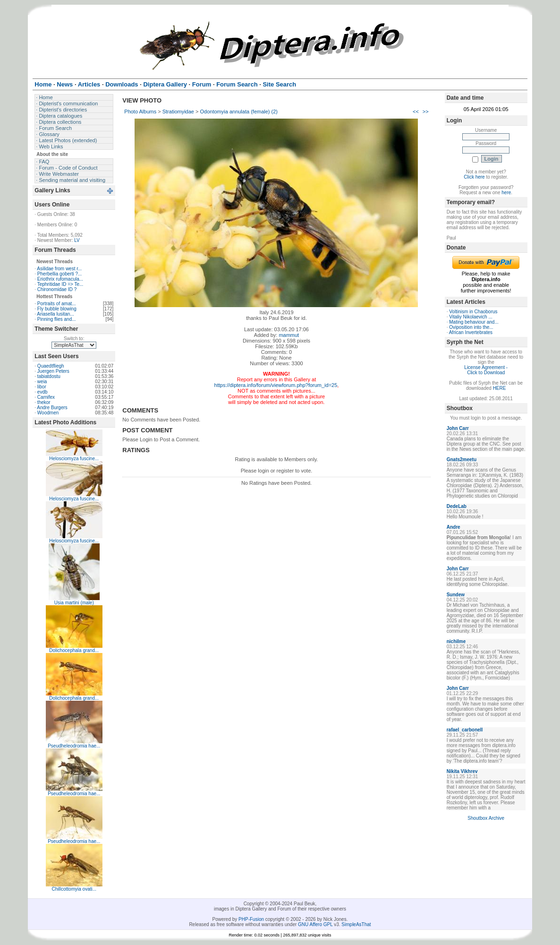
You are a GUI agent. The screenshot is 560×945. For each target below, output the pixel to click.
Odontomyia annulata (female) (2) (239, 112)
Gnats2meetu (462, 460)
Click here (474, 177)
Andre (454, 527)
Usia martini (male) (74, 603)
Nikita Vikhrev (462, 771)
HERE (500, 388)
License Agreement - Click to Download (486, 370)
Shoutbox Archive (486, 818)
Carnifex (46, 397)
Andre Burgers (52, 408)
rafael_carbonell (465, 730)
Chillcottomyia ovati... (74, 889)
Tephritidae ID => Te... (60, 284)
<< (416, 112)
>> (426, 112)
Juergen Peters (53, 371)
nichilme (456, 641)
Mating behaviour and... (474, 322)
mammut (289, 335)
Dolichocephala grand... (74, 650)
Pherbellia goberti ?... (60, 274)
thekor (44, 402)
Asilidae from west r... (59, 269)
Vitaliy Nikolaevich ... (471, 317)
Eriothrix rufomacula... (60, 279)
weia (42, 382)
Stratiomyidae (178, 112)
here (506, 193)
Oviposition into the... (471, 327)
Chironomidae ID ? (57, 289)
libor (42, 387)
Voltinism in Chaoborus (473, 312)
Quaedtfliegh (51, 366)
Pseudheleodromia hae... (74, 746)
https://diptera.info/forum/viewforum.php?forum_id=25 (276, 385)
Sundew (456, 595)
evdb (42, 392)
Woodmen (48, 413)
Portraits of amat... (57, 304)
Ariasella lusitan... (55, 314)
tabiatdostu (49, 376)
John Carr (458, 428)
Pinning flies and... (57, 319)
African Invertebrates (471, 332)
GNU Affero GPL (315, 924)
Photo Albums (140, 112)
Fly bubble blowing (57, 309)
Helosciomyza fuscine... (74, 459)
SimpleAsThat (356, 924)
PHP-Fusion (251, 919)
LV (77, 240)
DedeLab (457, 506)
